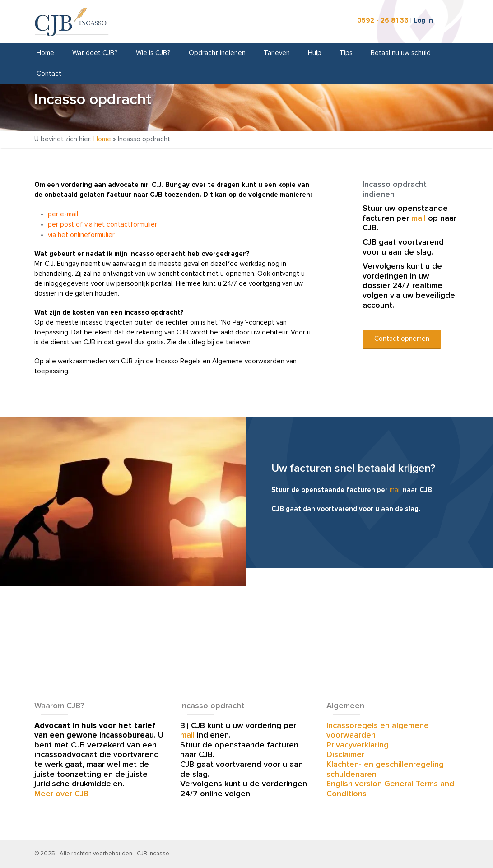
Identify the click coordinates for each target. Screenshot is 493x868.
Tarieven (277, 53)
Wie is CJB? (153, 53)
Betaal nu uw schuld (401, 53)
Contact (49, 74)
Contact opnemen (402, 339)
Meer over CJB (61, 794)
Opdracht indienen (217, 53)
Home (45, 53)
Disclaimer (345, 755)
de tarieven (233, 342)
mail (419, 218)
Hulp (315, 53)
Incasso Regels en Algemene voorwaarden (220, 361)
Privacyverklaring (358, 745)
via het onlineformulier (81, 235)
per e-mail (63, 214)
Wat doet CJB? (95, 53)
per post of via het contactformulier (102, 225)
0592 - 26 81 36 (383, 21)
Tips (346, 53)
